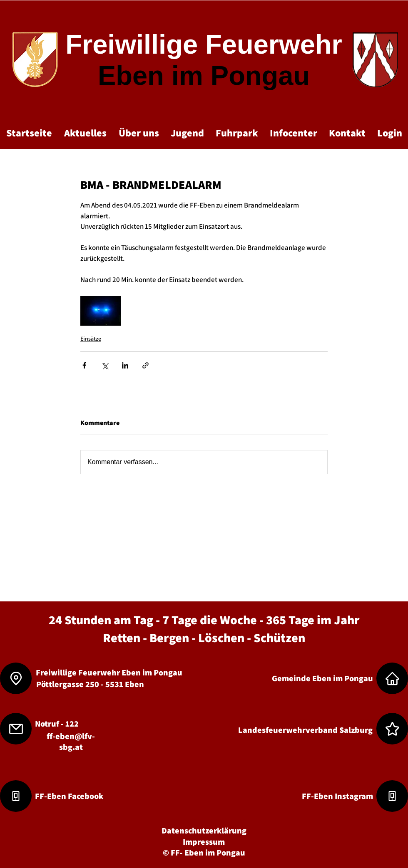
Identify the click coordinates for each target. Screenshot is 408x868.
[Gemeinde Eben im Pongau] (322, 678)
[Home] (392, 678)
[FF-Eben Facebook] (69, 796)
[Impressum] (204, 842)
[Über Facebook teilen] (84, 365)
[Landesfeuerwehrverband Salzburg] (305, 730)
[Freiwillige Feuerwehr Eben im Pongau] (109, 672)
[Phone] (16, 796)
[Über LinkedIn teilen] (125, 365)
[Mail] (16, 729)
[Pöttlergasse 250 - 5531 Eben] (90, 684)
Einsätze (91, 339)
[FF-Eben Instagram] (337, 796)
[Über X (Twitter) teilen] (105, 365)
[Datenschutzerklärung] (204, 830)
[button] (85, 133)
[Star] (392, 729)
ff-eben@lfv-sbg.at (71, 742)
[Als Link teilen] (146, 365)
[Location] (16, 678)
